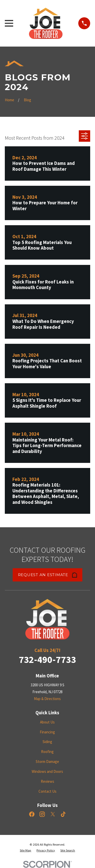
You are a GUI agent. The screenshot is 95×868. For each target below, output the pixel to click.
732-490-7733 (47, 659)
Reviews (48, 781)
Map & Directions (47, 699)
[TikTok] (63, 814)
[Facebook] (32, 814)
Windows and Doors (47, 771)
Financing (47, 732)
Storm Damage (47, 762)
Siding (47, 742)
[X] (53, 814)
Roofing (47, 752)
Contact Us (48, 791)
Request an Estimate (48, 575)
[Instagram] (42, 814)
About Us (47, 722)
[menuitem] (25, 850)
